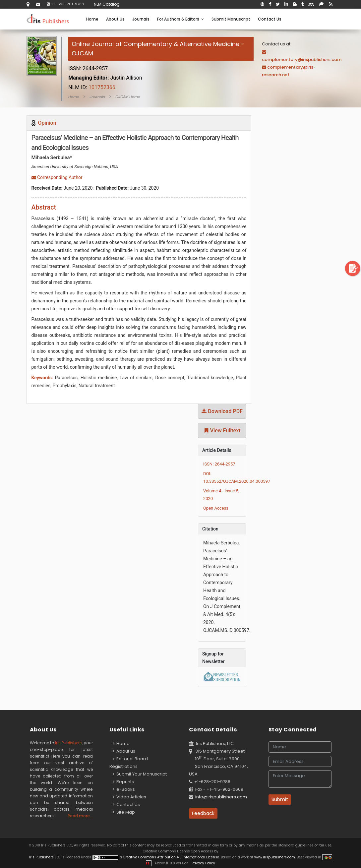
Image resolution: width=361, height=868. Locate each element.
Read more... (80, 816)
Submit (280, 799)
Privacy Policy (203, 863)
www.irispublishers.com (275, 857)
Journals (141, 19)
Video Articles (129, 797)
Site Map (124, 812)
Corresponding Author (57, 177)
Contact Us (270, 19)
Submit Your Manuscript (140, 774)
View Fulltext (222, 431)
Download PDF (222, 411)
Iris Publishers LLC (45, 857)
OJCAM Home (128, 97)
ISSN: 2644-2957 (219, 464)
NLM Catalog (107, 4)
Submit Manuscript (231, 19)
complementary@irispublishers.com (302, 60)
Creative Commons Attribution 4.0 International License (171, 857)
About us (124, 751)
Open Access (216, 508)
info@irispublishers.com (221, 797)
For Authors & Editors (180, 19)
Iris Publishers (68, 743)
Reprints (123, 782)
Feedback (203, 813)
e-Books (124, 789)
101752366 (92, 87)
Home (92, 19)
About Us (115, 19)
